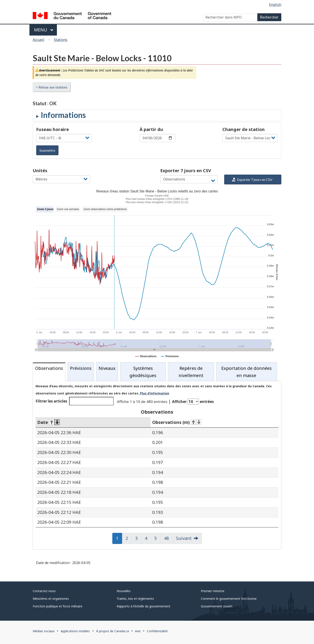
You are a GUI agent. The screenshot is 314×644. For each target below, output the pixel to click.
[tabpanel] (157, 465)
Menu (44, 30)
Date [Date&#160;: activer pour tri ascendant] (48, 422)
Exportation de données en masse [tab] (247, 372)
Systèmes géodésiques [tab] (143, 372)
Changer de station (244, 129)
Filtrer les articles (75, 401)
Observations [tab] (49, 368)
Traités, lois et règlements (135, 599)
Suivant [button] (184, 538)
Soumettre (47, 150)
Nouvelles (124, 591)
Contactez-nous (44, 591)
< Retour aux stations (52, 87)
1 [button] (119, 538)
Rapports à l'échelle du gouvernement (143, 606)
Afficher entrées (193, 402)
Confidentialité (157, 631)
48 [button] (168, 538)
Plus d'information (154, 393)
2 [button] (129, 538)
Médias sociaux (44, 631)
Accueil (38, 40)
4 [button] (148, 538)
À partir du (151, 129)
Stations (61, 40)
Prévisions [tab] (81, 368)
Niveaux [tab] (107, 368)
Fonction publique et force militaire (58, 606)
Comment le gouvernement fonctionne (229, 599)
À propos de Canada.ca (113, 631)
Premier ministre (213, 591)
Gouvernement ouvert (217, 606)
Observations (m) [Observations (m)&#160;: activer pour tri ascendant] (177, 422)
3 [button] (138, 538)
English (275, 5)
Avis (138, 631)
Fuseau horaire (53, 129)
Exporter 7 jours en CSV (186, 171)
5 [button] (157, 538)
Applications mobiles (75, 631)
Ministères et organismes (51, 599)
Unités (40, 171)
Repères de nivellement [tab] (191, 372)
